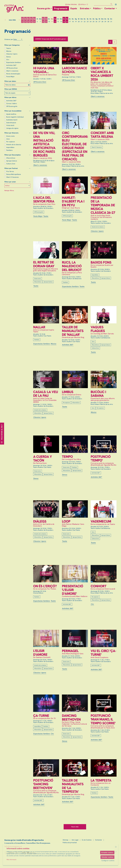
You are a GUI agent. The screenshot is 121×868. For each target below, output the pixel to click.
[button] (112, 4)
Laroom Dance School (74, 70)
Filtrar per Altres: (10, 97)
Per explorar (11, 142)
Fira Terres (10, 171)
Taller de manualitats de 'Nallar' (73, 331)
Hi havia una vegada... (44, 70)
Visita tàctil (10, 125)
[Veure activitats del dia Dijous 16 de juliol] (67, 20)
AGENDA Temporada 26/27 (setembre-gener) (51, 39)
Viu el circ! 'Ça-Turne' (103, 653)
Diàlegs (40, 521)
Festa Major (10, 77)
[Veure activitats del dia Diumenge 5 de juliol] (34, 20)
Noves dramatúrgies (13, 74)
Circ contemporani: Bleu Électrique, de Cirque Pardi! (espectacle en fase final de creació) (75, 146)
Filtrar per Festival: (11, 168)
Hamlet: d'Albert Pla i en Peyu (73, 201)
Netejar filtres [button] (9, 191)
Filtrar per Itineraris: (12, 133)
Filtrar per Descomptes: (13, 155)
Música (9, 51)
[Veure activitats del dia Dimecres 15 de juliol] (64, 20)
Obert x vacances (12, 71)
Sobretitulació (11, 123)
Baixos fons (101, 262)
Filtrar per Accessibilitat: (13, 111)
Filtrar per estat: (10, 182)
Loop (66, 521)
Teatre (9, 48)
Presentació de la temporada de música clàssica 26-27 (103, 205)
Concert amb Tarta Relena (102, 135)
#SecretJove (11, 158)
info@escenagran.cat (13, 846)
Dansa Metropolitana (14, 174)
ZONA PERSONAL (71, 4)
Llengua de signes (12, 128)
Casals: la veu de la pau (46, 394)
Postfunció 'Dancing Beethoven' (43, 784)
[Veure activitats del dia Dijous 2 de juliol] (25, 20)
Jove (8, 139)
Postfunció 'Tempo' (101, 459)
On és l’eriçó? (45, 586)
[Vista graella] (114, 42)
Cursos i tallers (12, 103)
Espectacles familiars (14, 62)
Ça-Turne (41, 716)
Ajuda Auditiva (11, 114)
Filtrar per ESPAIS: (11, 89)
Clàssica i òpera (12, 54)
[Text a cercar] (103, 4)
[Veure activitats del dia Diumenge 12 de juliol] (55, 20)
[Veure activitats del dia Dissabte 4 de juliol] (31, 20)
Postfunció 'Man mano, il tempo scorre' (103, 719)
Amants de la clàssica (14, 145)
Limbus (68, 392)
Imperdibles (10, 147)
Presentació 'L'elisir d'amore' (73, 590)
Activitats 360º (11, 65)
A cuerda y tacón (42, 459)
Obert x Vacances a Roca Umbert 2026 (102, 74)
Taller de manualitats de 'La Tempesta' (73, 786)
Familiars (9, 150)
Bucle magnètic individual (15, 117)
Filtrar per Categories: (12, 45)
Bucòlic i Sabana (98, 394)
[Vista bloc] (110, 42)
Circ (8, 60)
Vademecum (101, 521)
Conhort (99, 586)
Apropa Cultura (12, 161)
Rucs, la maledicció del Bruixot (72, 266)
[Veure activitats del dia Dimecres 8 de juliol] (43, 20)
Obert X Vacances (13, 177)
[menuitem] (116, 5)
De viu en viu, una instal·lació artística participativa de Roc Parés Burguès (44, 144)
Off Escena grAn (12, 106)
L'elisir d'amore (40, 653)
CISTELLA (82, 4)
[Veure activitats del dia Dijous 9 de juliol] (46, 20)
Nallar (39, 327)
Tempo (67, 457)
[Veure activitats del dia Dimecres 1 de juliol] (22, 20)
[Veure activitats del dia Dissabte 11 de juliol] (52, 20)
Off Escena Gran (12, 68)
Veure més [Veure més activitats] (75, 827)
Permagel (70, 651)
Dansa (9, 57)
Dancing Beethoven (71, 718)
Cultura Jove (11, 164)
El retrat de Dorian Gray (44, 264)
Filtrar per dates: (10, 81)
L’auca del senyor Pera (44, 200)
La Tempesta (101, 780)
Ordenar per (9, 39)
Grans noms (10, 136)
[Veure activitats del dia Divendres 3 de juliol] (28, 20)
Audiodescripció (12, 120)
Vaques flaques (98, 329)
